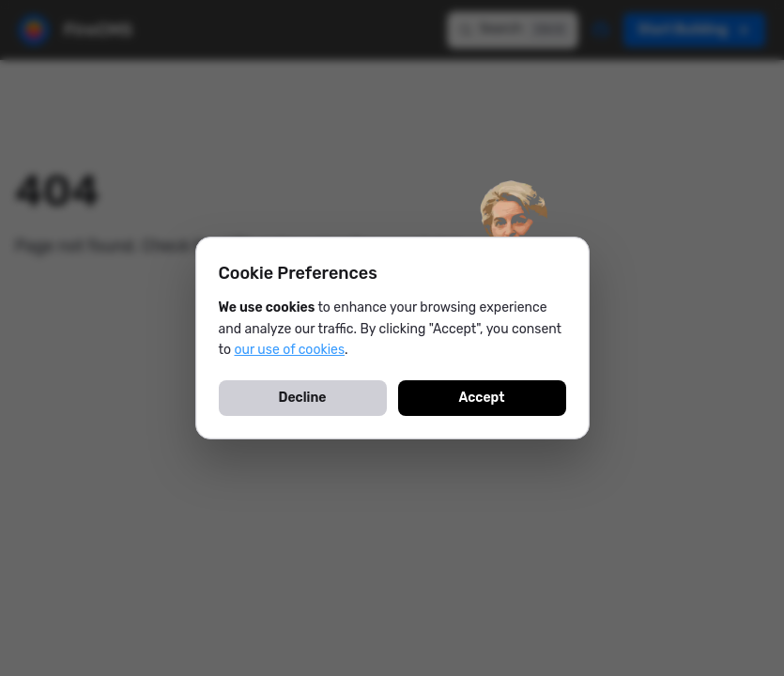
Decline (303, 398)
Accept (481, 398)
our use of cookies (289, 350)
